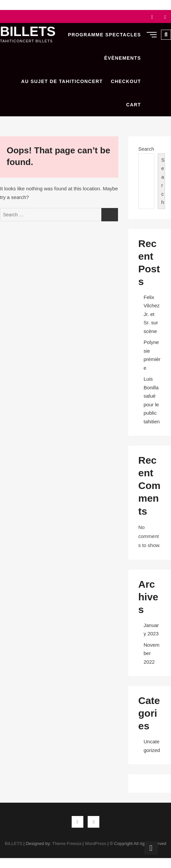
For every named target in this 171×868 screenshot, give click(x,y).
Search (146, 149)
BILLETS (28, 31)
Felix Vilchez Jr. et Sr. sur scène (152, 314)
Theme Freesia (66, 843)
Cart (134, 105)
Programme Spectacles (104, 35)
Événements (123, 58)
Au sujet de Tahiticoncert (62, 81)
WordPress (95, 843)
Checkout (126, 81)
